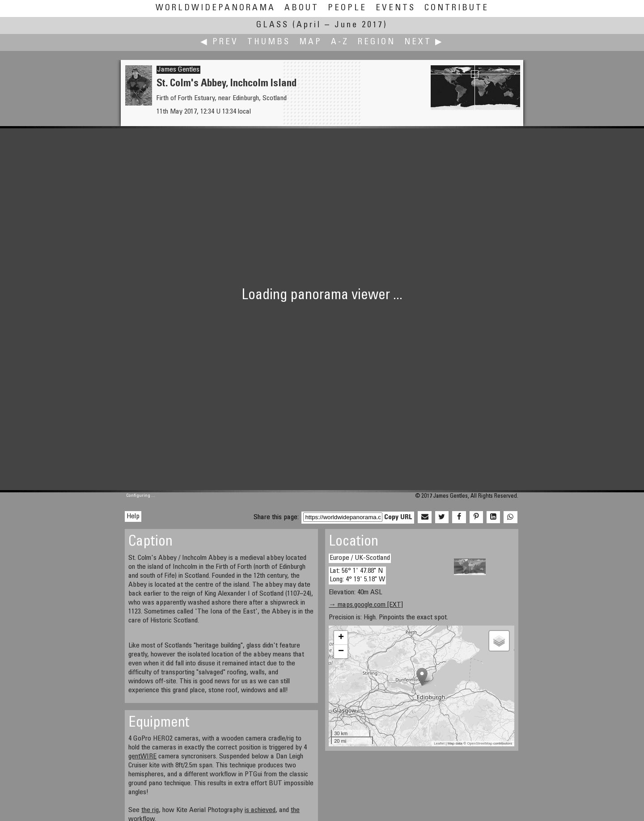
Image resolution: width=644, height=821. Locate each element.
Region (377, 42)
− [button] (341, 652)
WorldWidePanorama (216, 8)
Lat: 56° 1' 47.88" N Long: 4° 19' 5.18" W (357, 575)
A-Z (340, 42)
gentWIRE (142, 757)
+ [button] (341, 638)
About (302, 8)
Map (311, 42)
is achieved (260, 810)
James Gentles (178, 70)
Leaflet (439, 743)
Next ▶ (424, 42)
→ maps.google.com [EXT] (366, 605)
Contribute (457, 8)
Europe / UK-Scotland (360, 558)
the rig (150, 810)
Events (396, 8)
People (347, 8)
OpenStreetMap (479, 743)
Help (133, 516)
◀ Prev (219, 42)
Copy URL (398, 517)
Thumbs (269, 42)
